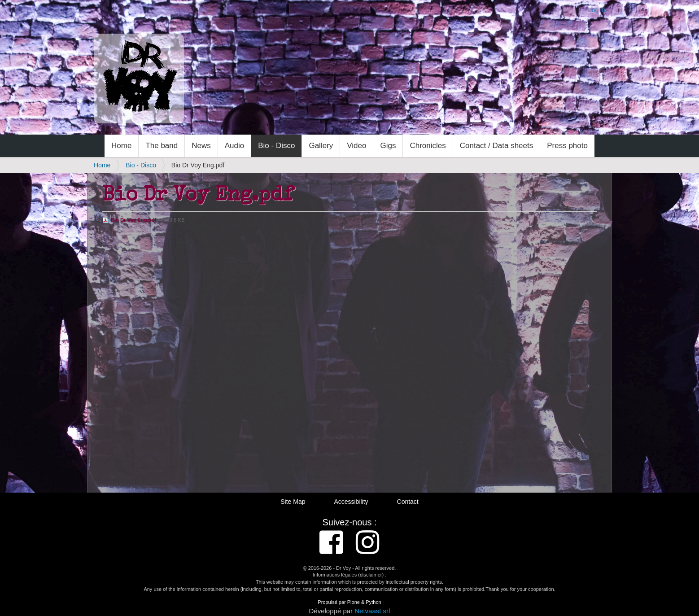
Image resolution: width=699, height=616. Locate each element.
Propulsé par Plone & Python (349, 602)
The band (162, 146)
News (201, 146)
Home (121, 146)
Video (356, 146)
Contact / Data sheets (496, 146)
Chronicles (428, 146)
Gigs (388, 146)
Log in (597, 10)
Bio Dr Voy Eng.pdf (130, 220)
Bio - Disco (276, 146)
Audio (234, 146)
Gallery (321, 146)
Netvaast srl (372, 611)
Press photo (567, 146)
